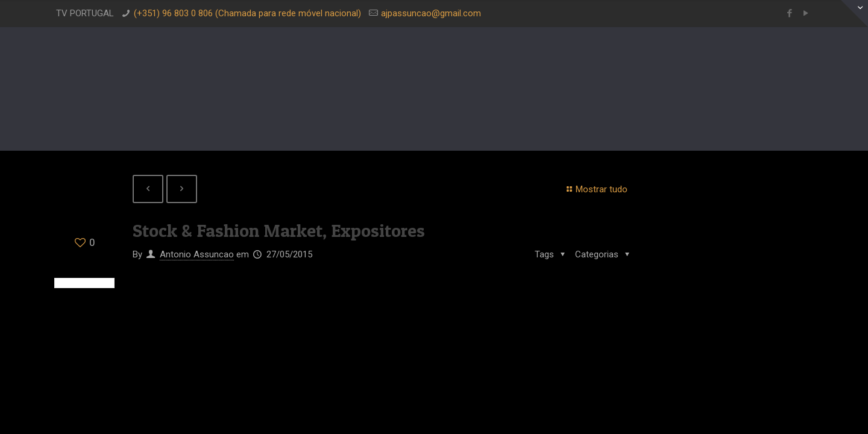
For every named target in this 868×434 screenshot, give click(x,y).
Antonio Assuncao (197, 254)
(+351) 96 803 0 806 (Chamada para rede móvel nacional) (247, 13)
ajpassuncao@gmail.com (431, 13)
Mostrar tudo (595, 189)
